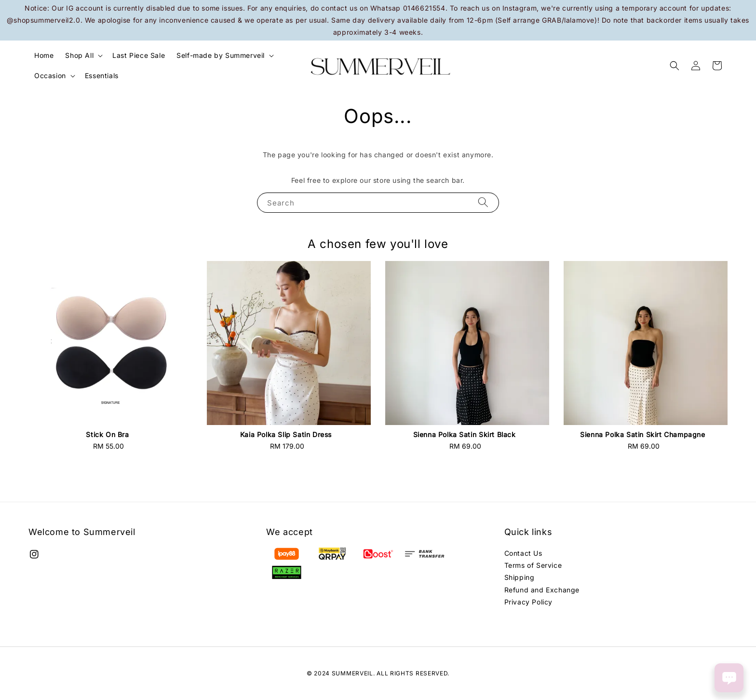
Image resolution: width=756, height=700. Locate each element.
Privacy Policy (528, 602)
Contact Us (523, 553)
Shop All (79, 55)
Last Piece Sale (139, 55)
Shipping (520, 577)
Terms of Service (533, 565)
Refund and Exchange (542, 590)
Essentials (102, 75)
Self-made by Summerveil (221, 55)
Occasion (50, 75)
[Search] (483, 202)
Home (44, 55)
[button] (675, 66)
